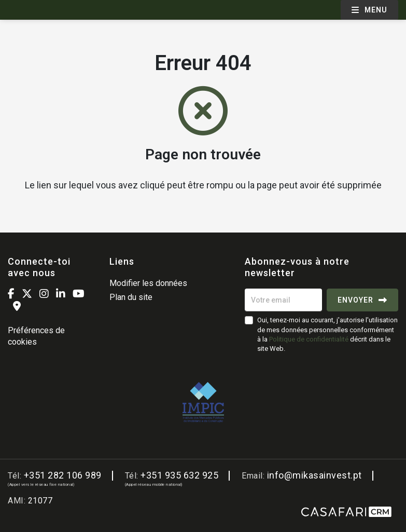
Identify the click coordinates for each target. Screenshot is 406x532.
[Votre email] (283, 300)
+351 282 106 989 (63, 475)
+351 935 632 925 (179, 475)
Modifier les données (148, 283)
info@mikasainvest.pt (314, 475)
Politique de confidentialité (309, 339)
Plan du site (131, 297)
